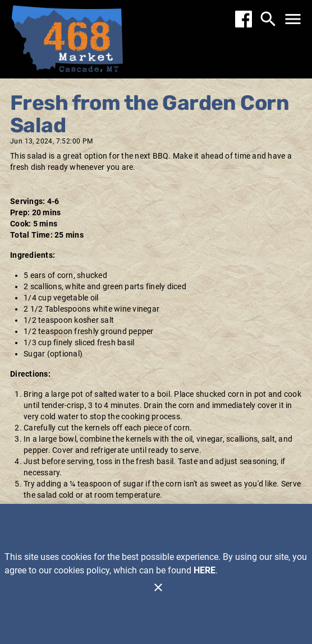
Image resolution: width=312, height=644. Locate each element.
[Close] (158, 587)
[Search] (268, 19)
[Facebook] (244, 19)
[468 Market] (67, 41)
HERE (205, 570)
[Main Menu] (293, 19)
